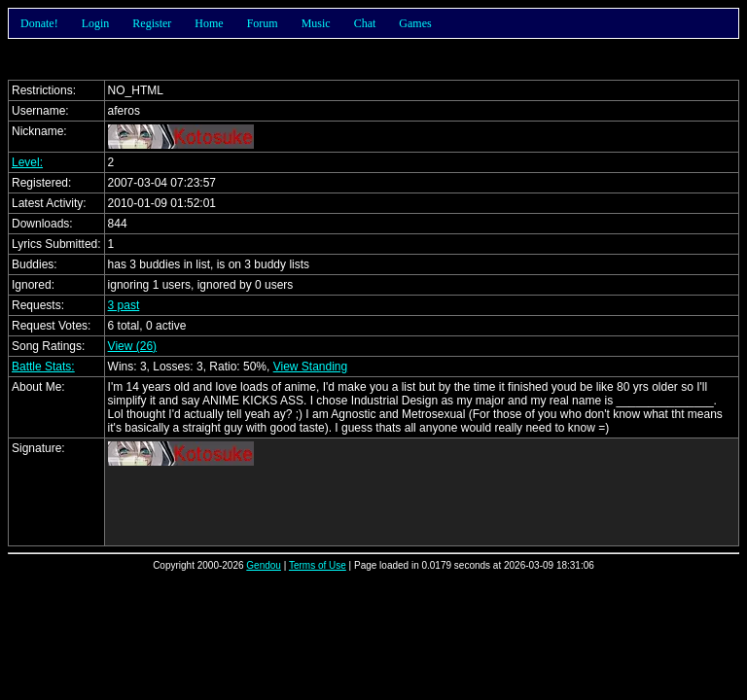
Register (152, 23)
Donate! (39, 23)
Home (209, 23)
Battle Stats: (43, 367)
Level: (27, 162)
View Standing (311, 367)
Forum (263, 23)
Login (96, 23)
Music (316, 23)
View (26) (132, 346)
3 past (124, 305)
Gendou (264, 565)
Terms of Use (318, 565)
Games (415, 23)
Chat (365, 23)
